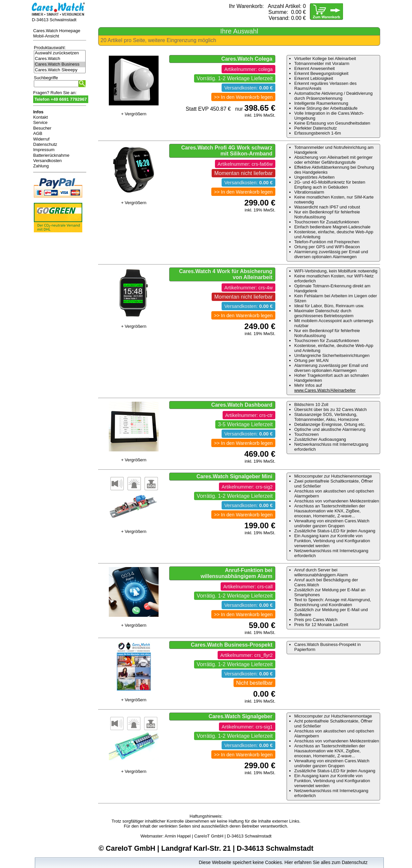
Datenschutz (45, 144)
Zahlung (41, 166)
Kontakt (40, 117)
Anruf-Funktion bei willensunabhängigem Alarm (237, 573)
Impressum (44, 150)
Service (40, 122)
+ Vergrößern (134, 114)
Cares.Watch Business (60, 64)
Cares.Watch (60, 59)
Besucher (42, 128)
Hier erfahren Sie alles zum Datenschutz (326, 862)
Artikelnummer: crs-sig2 (247, 487)
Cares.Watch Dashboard (242, 405)
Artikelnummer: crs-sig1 (247, 727)
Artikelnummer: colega (248, 69)
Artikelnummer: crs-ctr (249, 415)
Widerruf (41, 139)
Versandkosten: (248, 88)
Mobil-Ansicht (46, 36)
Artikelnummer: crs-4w (248, 288)
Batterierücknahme (51, 155)
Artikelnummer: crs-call (248, 587)
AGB (38, 133)
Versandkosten (47, 161)
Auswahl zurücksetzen (60, 53)
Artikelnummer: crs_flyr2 (246, 655)
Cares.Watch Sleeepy (60, 70)
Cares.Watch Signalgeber (240, 716)
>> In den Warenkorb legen (243, 97)
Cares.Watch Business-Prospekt (232, 645)
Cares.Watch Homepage (57, 31)
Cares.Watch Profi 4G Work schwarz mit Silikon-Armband (227, 151)
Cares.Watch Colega (247, 59)
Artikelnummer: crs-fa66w (245, 164)
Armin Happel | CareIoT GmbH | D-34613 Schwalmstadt (218, 836)
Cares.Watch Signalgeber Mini (234, 476)
